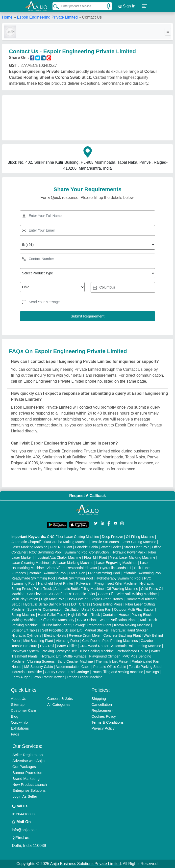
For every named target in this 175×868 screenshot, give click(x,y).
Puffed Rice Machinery (57, 620)
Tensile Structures (105, 542)
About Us (19, 698)
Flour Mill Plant (96, 557)
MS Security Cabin (39, 667)
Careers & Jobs (60, 698)
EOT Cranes (81, 604)
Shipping (99, 698)
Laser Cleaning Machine (30, 563)
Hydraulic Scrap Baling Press (46, 604)
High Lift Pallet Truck (84, 615)
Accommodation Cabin (73, 667)
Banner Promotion (27, 773)
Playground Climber (104, 656)
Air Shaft (56, 594)
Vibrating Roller (67, 641)
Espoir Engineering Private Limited (47, 17)
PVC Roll (47, 646)
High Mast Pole (53, 599)
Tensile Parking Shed (145, 667)
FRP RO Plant (61, 547)
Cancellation (102, 704)
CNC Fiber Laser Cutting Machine (73, 537)
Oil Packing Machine (122, 589)
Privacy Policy (103, 728)
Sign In (127, 6)
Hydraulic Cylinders (26, 635)
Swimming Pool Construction (87, 552)
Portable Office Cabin (110, 667)
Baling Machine (23, 615)
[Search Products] (54, 6)
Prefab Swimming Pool (75, 578)
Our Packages (24, 767)
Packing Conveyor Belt (59, 651)
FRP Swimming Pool (104, 573)
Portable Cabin (87, 547)
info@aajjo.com (25, 830)
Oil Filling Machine (140, 537)
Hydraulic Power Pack (129, 552)
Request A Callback (87, 496)
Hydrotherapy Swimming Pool (118, 578)
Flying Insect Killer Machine (115, 583)
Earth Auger (21, 677)
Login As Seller (25, 796)
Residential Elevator (82, 568)
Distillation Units (77, 609)
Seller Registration (28, 755)
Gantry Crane (55, 672)
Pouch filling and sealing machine (117, 672)
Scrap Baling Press (108, 604)
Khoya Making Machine (132, 625)
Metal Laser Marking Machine (133, 557)
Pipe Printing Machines (120, 641)
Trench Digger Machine (85, 677)
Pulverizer (84, 583)
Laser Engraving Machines (117, 563)
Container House (116, 615)
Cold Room (91, 641)
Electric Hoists (55, 635)
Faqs (15, 734)
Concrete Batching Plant (122, 635)
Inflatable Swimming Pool (142, 573)
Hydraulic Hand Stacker (130, 630)
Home (7, 17)
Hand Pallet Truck (52, 615)
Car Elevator (37, 594)
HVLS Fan (77, 573)
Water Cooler (111, 547)
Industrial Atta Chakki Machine (58, 557)
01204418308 (23, 814)
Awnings (152, 672)
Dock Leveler (77, 599)
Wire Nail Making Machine (137, 594)
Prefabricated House (132, 651)
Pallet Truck (43, 589)
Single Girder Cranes (107, 599)
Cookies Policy (103, 716)
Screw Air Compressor (44, 609)
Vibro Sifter (55, 568)
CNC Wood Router (94, 646)
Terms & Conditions (107, 722)
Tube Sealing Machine (97, 651)
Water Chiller (67, 646)
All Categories (59, 704)
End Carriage (79, 672)
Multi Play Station (25, 599)
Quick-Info (19, 722)
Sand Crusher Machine (75, 661)
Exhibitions (20, 728)
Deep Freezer (112, 537)
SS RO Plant (87, 620)
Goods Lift (106, 594)
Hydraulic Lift (50, 656)
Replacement (102, 710)
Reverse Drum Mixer (85, 635)
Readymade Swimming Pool (33, 578)
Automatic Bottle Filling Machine (79, 589)
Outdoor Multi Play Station (134, 609)
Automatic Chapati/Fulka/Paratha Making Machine (50, 542)
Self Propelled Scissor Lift (62, 630)
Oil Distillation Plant (56, 625)
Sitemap (18, 704)
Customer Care (24, 710)
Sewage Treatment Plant (92, 625)
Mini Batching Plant (38, 641)
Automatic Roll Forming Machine (136, 646)
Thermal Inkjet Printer (112, 661)
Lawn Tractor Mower (48, 677)
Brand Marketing (26, 778)
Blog (15, 716)
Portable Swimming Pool (48, 573)
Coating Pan (102, 609)
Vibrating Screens (41, 661)
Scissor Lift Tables (25, 630)
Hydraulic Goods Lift (116, 568)
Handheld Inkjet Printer (56, 583)
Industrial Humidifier (27, 672)
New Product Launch (30, 784)
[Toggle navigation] (168, 32)
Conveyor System (25, 651)
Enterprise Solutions (29, 790)
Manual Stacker (96, 630)
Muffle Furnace (75, 656)
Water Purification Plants (118, 620)
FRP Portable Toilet (80, 594)
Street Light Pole (137, 547)
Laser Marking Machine (29, 547)
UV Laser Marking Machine (72, 563)
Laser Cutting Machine (139, 542)
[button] (145, 6)
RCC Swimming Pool (45, 552)
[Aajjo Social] (96, 523)
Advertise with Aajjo (28, 761)
